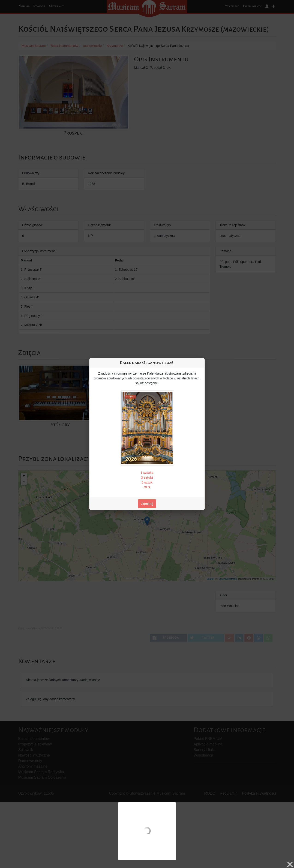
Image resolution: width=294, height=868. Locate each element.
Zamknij (147, 504)
